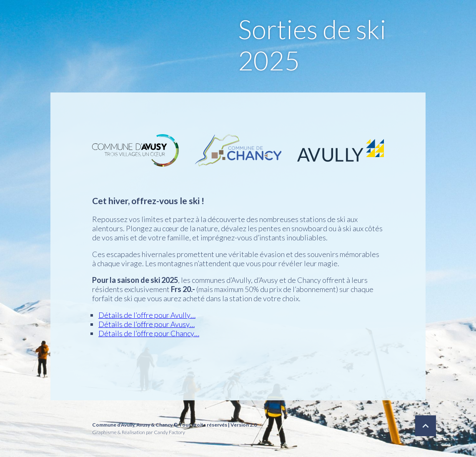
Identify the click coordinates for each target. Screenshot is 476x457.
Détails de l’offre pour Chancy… (149, 333)
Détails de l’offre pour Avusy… (147, 324)
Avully (128, 425)
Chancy (164, 425)
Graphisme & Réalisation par (123, 432)
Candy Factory (169, 432)
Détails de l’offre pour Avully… (147, 315)
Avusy (143, 425)
